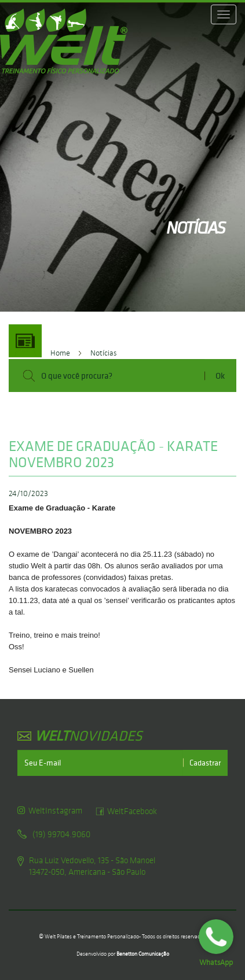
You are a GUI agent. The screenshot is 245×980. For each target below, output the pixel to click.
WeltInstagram (50, 811)
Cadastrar (205, 763)
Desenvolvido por (123, 954)
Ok (220, 376)
